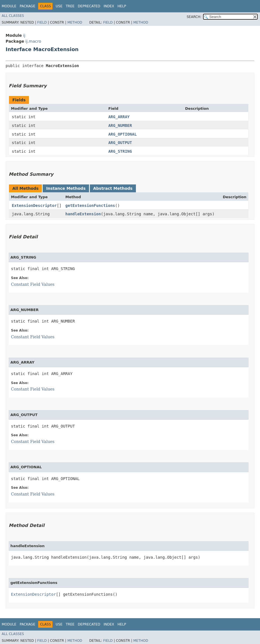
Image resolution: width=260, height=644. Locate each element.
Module (9, 6)
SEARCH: (194, 17)
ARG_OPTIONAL (123, 134)
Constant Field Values (33, 284)
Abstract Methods (113, 188)
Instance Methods (66, 188)
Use (59, 6)
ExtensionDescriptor (34, 205)
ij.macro (33, 41)
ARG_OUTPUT (120, 143)
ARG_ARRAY (119, 117)
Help (122, 6)
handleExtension (83, 214)
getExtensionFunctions (90, 205)
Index (109, 6)
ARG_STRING (120, 151)
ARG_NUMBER (120, 125)
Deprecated (89, 6)
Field (42, 22)
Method (75, 22)
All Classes (13, 16)
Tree (70, 6)
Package (27, 6)
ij (24, 35)
